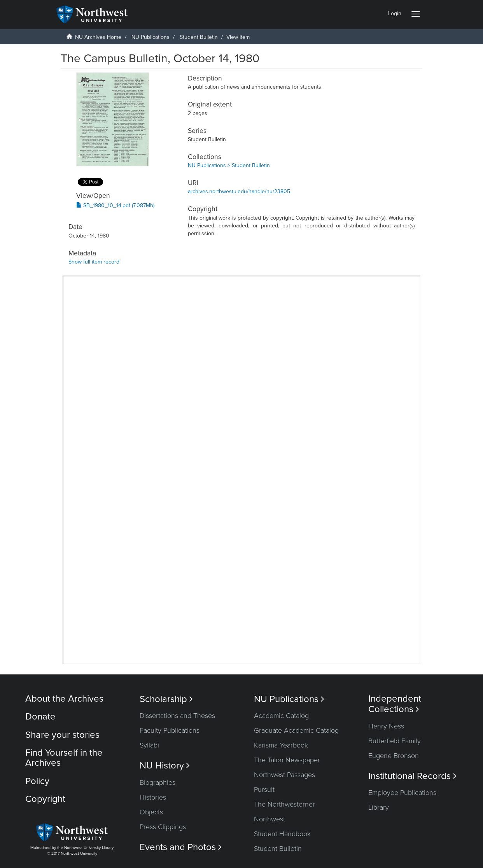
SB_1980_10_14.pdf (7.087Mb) (115, 205)
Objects (151, 812)
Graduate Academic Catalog (296, 730)
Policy (37, 781)
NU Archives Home (98, 37)
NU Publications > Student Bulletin (229, 165)
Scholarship (166, 699)
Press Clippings (163, 827)
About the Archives (64, 699)
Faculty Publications (170, 730)
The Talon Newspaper (287, 760)
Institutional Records (412, 776)
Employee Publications (402, 793)
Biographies (157, 782)
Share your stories (62, 735)
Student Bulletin (199, 37)
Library (379, 807)
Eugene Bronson (394, 756)
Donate (40, 717)
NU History (165, 766)
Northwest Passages (284, 775)
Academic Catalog (281, 716)
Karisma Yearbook (281, 745)
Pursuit (264, 789)
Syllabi (149, 745)
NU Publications (150, 37)
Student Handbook (282, 834)
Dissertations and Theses (177, 716)
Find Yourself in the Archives (64, 758)
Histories (153, 797)
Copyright (45, 799)
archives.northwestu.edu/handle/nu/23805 (239, 191)
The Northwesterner (284, 804)
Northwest (269, 819)
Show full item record (94, 262)
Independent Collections (395, 704)
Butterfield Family (395, 741)
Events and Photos (181, 847)
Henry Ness (386, 726)
